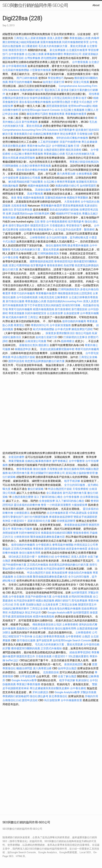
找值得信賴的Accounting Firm (65, 301)
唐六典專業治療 (66, 174)
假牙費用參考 (67, 130)
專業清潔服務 (16, 313)
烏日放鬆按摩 (52, 700)
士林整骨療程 (38, 238)
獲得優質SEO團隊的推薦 (26, 648)
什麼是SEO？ (19, 521)
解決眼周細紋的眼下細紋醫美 (26, 182)
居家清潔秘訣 (90, 54)
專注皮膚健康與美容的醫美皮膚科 (50, 688)
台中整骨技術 (46, 628)
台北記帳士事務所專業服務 (27, 154)
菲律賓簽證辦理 (66, 521)
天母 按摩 (19, 605)
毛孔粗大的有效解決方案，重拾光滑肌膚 (62, 46)
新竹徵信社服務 (15, 301)
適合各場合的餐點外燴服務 (35, 102)
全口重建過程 (30, 46)
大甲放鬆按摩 (28, 676)
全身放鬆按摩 (72, 313)
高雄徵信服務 (43, 190)
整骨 (44, 505)
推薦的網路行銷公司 (32, 90)
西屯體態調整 (49, 58)
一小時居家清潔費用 (59, 505)
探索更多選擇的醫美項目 (60, 333)
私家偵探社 (82, 680)
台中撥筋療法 (44, 545)
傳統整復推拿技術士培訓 (47, 624)
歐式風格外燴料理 (17, 317)
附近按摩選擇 (68, 134)
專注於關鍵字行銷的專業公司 (48, 473)
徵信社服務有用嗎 (56, 245)
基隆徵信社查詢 (28, 345)
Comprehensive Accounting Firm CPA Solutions (30, 130)
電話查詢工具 (52, 90)
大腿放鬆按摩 (80, 505)
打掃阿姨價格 (10, 166)
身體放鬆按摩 (11, 533)
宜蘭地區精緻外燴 (56, 198)
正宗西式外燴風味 (22, 549)
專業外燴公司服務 (22, 529)
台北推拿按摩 (55, 313)
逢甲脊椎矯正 (61, 461)
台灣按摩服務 (33, 58)
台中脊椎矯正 (63, 557)
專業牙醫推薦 (16, 461)
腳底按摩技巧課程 (38, 114)
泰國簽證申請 (23, 349)
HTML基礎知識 (78, 513)
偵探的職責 (26, 230)
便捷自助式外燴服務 (80, 573)
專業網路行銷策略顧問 (16, 696)
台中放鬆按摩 (11, 178)
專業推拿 (38, 549)
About (96, 5)
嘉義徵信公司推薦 (30, 178)
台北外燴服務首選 (58, 513)
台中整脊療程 (74, 636)
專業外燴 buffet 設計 (39, 146)
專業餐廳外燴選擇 (76, 114)
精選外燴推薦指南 (44, 309)
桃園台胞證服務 (45, 601)
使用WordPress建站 (80, 106)
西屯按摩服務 (80, 601)
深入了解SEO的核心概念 (48, 497)
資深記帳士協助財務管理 (80, 473)
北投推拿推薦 (19, 206)
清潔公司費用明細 (19, 265)
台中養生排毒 (11, 257)
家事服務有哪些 (54, 54)
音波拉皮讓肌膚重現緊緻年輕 (57, 349)
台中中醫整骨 (77, 461)
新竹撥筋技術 (79, 309)
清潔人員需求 (55, 38)
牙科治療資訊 (40, 692)
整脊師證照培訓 (64, 261)
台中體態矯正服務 (63, 146)
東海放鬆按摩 (60, 573)
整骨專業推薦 (24, 469)
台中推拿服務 (17, 54)
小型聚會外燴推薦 (40, 70)
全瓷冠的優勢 (16, 457)
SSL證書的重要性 (79, 656)
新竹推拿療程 (63, 309)
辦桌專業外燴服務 (78, 245)
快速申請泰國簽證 (40, 98)
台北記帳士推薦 (34, 54)
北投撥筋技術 (51, 672)
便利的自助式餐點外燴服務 (72, 138)
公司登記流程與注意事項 (66, 98)
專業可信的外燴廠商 (20, 82)
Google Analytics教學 (60, 613)
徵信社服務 (40, 469)
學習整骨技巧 (74, 226)
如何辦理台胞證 (61, 102)
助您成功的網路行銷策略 (64, 210)
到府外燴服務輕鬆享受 (75, 42)
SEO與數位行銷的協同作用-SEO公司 (35, 5)
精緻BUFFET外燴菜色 (69, 214)
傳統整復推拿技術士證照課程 (75, 293)
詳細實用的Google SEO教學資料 (31, 214)
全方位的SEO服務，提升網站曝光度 (67, 238)
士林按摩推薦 (84, 174)
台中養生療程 (78, 688)
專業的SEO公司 (73, 54)
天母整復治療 (85, 134)
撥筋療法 (44, 345)
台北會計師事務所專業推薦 (35, 166)
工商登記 (19, 38)
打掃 (76, 146)
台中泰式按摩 (63, 329)
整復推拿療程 (81, 533)
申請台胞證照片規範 (23, 357)
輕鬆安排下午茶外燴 (20, 636)
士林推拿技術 (22, 537)
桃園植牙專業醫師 (77, 198)
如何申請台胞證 (67, 668)
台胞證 (86, 636)
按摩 (8, 214)
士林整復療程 (83, 632)
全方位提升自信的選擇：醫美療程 (75, 230)
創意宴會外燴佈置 (77, 549)
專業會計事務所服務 (28, 684)
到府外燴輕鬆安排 (36, 313)
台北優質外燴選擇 (77, 50)
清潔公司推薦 (81, 82)
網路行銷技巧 (63, 601)
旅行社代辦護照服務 (36, 517)
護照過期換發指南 (57, 106)
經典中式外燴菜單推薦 (30, 569)
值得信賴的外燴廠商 (74, 321)
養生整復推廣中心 (44, 230)
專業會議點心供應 (80, 38)
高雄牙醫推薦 (35, 194)
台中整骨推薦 (80, 62)
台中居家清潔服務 (60, 325)
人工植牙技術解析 (48, 142)
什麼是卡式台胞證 (81, 102)
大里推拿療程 (72, 202)
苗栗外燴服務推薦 (51, 42)
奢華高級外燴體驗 (63, 545)
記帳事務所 (62, 297)
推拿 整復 (17, 198)
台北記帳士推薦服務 (72, 110)
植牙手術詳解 (72, 481)
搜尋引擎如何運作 (19, 226)
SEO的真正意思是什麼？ (23, 557)
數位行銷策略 (36, 489)
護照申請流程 (16, 361)
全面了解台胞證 (67, 676)
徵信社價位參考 (39, 696)
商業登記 (19, 325)
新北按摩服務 (58, 50)
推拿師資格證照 (74, 664)
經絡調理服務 (27, 158)
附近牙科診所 (33, 613)
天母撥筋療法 (58, 226)
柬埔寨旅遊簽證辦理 (61, 517)
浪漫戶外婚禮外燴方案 (39, 597)
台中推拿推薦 (61, 597)
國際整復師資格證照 (42, 261)
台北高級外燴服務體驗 (16, 70)
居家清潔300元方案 (39, 521)
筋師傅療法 (68, 341)
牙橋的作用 (91, 696)
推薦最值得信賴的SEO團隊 (57, 533)
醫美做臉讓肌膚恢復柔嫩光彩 (48, 537)
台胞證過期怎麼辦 (54, 150)
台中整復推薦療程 (57, 222)
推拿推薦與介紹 (23, 134)
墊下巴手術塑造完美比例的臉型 (43, 305)
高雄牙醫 (69, 265)
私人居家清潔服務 (36, 38)
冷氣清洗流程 (46, 297)
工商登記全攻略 (88, 357)
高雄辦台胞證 (34, 605)
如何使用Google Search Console (41, 110)
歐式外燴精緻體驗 (44, 329)
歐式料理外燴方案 (19, 473)
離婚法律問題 (24, 668)
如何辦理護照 (88, 186)
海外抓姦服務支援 (32, 150)
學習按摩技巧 (56, 78)
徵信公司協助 (83, 333)
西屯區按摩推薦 (23, 210)
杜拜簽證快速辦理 (54, 569)
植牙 (84, 98)
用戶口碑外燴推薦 (27, 78)
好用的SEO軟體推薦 (81, 597)
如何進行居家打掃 (54, 82)
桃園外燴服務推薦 (39, 186)
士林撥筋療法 (22, 513)
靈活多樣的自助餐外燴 (27, 505)
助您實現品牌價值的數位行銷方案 (45, 361)
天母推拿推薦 (44, 656)
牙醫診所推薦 (88, 692)
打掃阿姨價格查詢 (48, 253)
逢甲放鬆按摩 (44, 640)
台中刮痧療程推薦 (27, 297)
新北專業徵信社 (58, 696)
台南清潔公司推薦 (36, 341)
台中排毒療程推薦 (17, 66)
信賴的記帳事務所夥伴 (46, 134)
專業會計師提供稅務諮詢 (84, 162)
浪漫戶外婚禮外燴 (70, 142)
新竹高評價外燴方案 (75, 493)
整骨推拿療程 (55, 265)
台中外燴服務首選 (71, 700)
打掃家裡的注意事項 (75, 337)
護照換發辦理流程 (13, 58)
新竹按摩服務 (30, 122)
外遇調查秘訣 (16, 613)
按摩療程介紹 (46, 557)
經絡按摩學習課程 (80, 652)
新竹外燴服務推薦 (13, 305)
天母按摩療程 (80, 489)
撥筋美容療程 (73, 150)
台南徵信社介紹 (12, 700)
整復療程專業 (57, 114)
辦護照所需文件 (18, 50)
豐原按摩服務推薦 (73, 206)
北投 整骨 (40, 222)
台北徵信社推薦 (23, 577)
